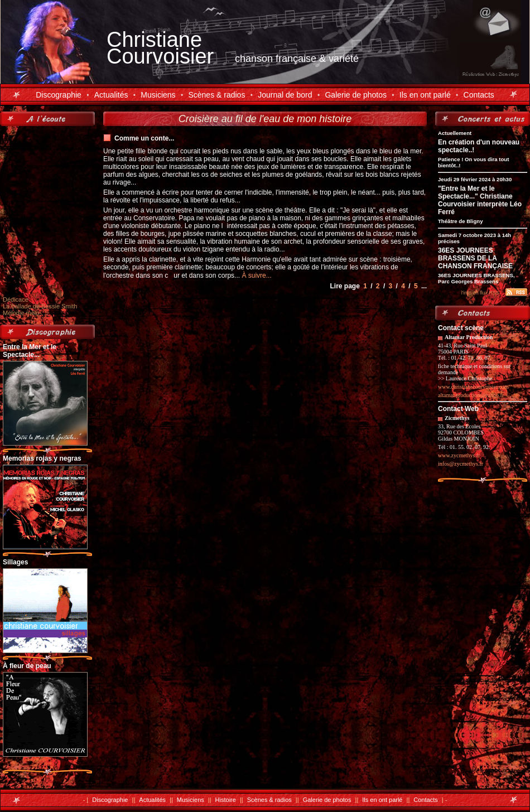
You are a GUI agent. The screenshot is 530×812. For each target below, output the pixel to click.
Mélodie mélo (21, 313)
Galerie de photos (356, 95)
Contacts (479, 95)
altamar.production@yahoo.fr (471, 395)
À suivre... (256, 275)
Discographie (59, 95)
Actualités (111, 95)
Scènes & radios (216, 95)
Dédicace (16, 299)
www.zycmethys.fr (459, 455)
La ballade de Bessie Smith (40, 306)
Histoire (226, 800)
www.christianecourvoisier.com (473, 387)
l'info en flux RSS (480, 293)
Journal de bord (285, 95)
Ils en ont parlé (425, 95)
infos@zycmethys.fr (461, 464)
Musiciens (158, 95)
